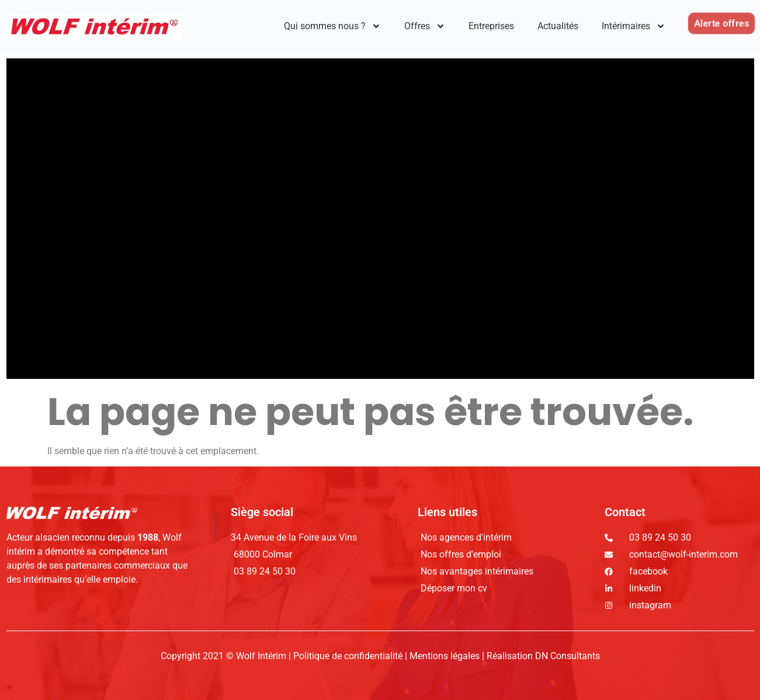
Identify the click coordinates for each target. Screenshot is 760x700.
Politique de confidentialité (349, 656)
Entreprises (491, 26)
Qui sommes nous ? (332, 26)
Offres (425, 26)
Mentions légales (445, 656)
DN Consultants (568, 656)
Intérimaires (634, 26)
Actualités (558, 26)
